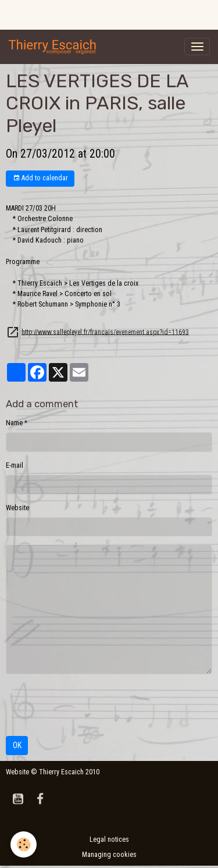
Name (14, 423)
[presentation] (94, 705)
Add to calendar (40, 178)
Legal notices (109, 839)
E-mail (15, 465)
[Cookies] (24, 844)
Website (17, 508)
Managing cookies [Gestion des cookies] (109, 855)
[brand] (55, 47)
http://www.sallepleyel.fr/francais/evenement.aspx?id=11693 (105, 332)
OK (17, 745)
